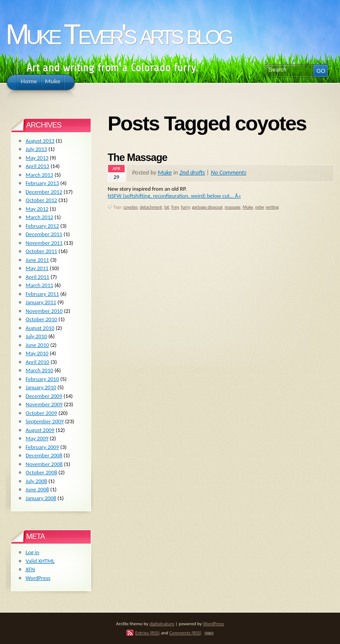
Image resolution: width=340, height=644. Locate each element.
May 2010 (37, 353)
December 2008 (44, 455)
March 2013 (39, 175)
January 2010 (41, 387)
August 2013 (40, 141)
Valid (40, 561)
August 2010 (40, 328)
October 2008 (41, 472)
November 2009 (44, 404)
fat (167, 207)
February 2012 (42, 226)
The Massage (138, 158)
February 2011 (42, 294)
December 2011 (44, 234)
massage (232, 207)
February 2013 (42, 183)
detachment (151, 207)
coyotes (130, 207)
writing (272, 207)
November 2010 (44, 311)
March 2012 (39, 217)
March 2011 (39, 285)
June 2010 (37, 345)
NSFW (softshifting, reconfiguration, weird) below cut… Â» (174, 196)
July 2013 (36, 149)
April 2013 (37, 166)
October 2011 (41, 251)
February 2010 (42, 379)
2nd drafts (192, 172)
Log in (32, 552)
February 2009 (42, 447)
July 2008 (36, 481)
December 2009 (44, 396)
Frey (175, 207)
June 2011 (37, 260)
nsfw (260, 207)
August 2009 (40, 430)
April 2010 (37, 362)
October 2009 (41, 413)
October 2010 (41, 319)
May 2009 (37, 438)
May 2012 (37, 209)
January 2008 (41, 498)
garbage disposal (207, 207)
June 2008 (37, 489)
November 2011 (44, 243)
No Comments (229, 172)
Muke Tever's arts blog (118, 34)
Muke (165, 172)
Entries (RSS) (147, 633)
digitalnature (162, 623)
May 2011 (37, 268)
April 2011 (37, 277)
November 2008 (44, 464)
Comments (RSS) (185, 633)
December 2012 (44, 192)
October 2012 (41, 200)
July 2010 (36, 336)
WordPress (38, 578)
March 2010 (39, 370)
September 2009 (45, 421)
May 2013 (37, 158)
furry (185, 207)
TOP (209, 634)
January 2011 (41, 302)
